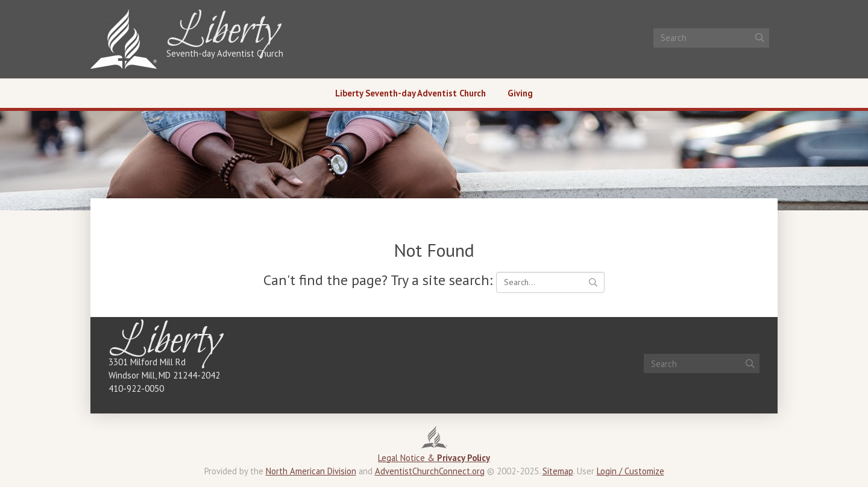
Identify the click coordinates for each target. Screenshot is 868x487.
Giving (520, 93)
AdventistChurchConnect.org (430, 471)
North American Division (311, 471)
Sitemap (558, 471)
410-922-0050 (136, 388)
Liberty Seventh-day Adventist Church (410, 93)
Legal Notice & (434, 458)
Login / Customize (631, 471)
